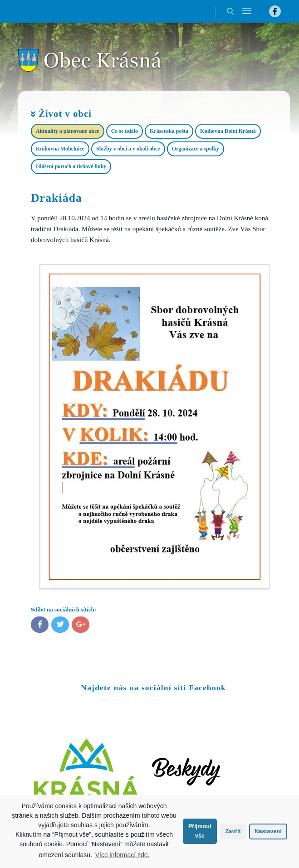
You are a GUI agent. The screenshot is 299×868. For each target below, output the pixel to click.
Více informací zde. (123, 855)
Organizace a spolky (196, 149)
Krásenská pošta (169, 131)
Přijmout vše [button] (200, 831)
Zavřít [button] (233, 831)
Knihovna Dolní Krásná (228, 131)
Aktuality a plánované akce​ (68, 131)
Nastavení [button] (268, 831)
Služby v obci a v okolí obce (128, 149)
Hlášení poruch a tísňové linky (71, 166)
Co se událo (125, 131)
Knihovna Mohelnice (60, 149)
